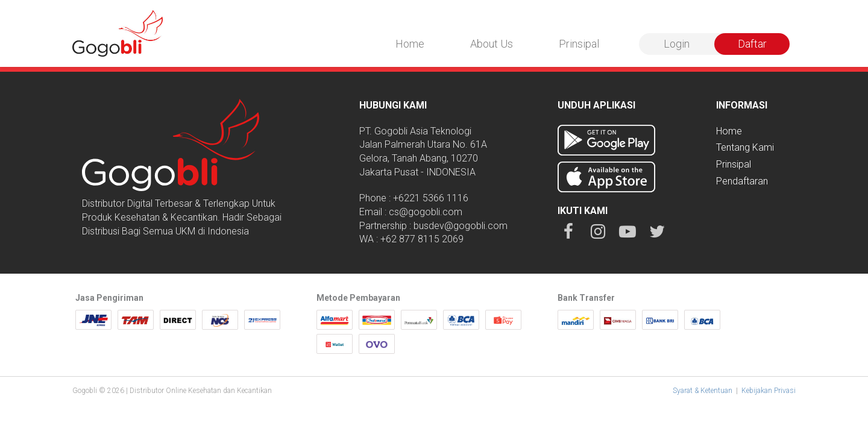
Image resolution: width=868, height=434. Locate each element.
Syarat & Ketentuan (703, 391)
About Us (492, 44)
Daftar (752, 44)
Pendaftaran (742, 181)
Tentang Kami (745, 147)
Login (677, 44)
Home (410, 44)
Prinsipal (579, 44)
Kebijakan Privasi (769, 391)
